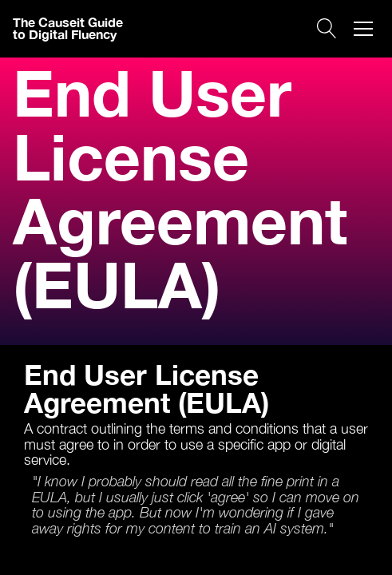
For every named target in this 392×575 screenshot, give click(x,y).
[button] (363, 29)
